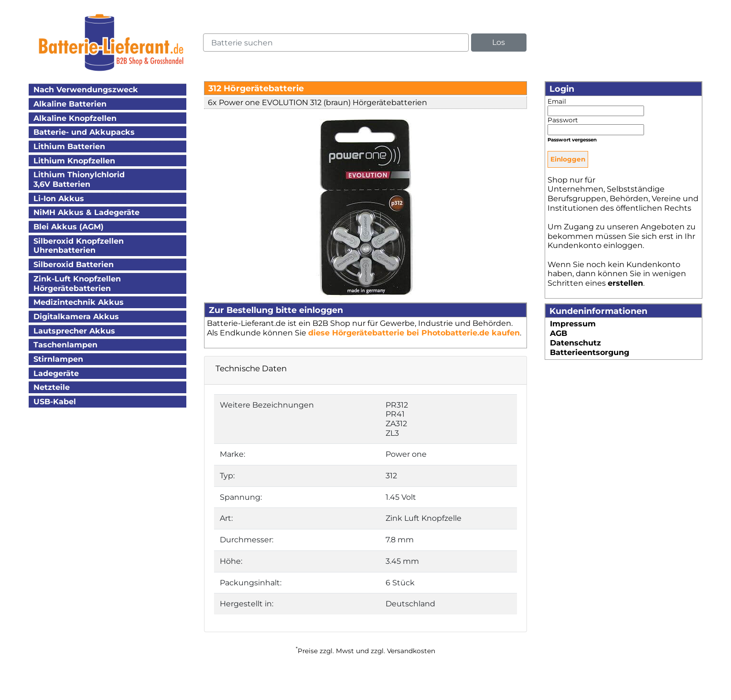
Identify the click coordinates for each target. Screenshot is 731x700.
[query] (336, 43)
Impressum (573, 324)
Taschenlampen (65, 345)
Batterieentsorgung (590, 352)
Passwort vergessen (572, 140)
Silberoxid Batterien (74, 264)
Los (499, 42)
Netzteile (52, 387)
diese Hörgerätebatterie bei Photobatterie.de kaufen (414, 333)
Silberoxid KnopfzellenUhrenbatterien (79, 246)
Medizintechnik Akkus (79, 302)
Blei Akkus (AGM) (69, 227)
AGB (559, 333)
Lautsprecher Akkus (74, 331)
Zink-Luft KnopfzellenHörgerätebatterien (77, 284)
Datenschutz (575, 343)
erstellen (625, 283)
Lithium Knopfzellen (74, 161)
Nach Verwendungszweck (86, 90)
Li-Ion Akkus (59, 199)
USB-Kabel (55, 402)
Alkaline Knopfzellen (75, 118)
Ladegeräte (56, 373)
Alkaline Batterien (70, 104)
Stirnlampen (58, 359)
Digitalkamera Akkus (76, 317)
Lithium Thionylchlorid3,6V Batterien (79, 179)
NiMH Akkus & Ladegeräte (86, 212)
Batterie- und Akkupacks (84, 132)
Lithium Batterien (69, 146)
